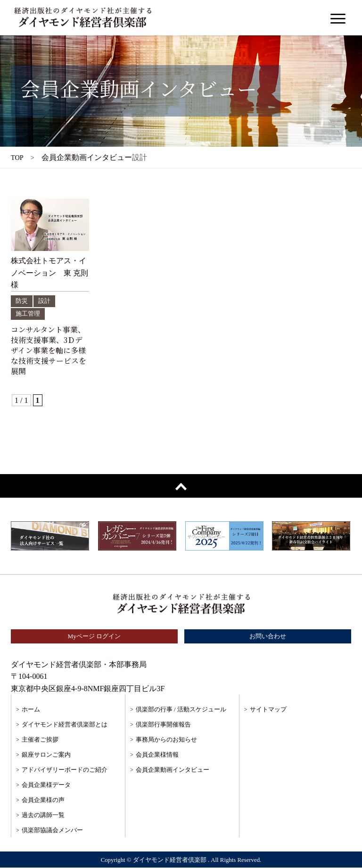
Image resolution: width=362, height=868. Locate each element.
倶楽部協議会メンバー (52, 831)
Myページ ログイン (94, 637)
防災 (22, 301)
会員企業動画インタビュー (173, 771)
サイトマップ (268, 710)
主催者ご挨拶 (40, 740)
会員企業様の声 (43, 801)
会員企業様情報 (157, 755)
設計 (46, 301)
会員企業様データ (46, 786)
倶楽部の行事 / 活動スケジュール (181, 710)
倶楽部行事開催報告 (163, 725)
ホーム (31, 710)
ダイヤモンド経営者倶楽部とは (65, 725)
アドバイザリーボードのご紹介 (65, 771)
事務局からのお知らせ (166, 740)
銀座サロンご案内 (46, 755)
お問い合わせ (268, 637)
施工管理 (29, 313)
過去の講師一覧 (43, 816)
